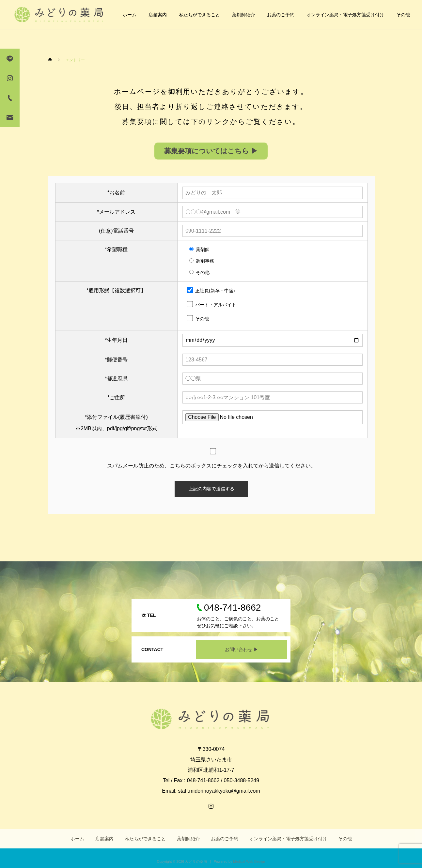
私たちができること (199, 15)
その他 (403, 15)
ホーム (130, 15)
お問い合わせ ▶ (242, 649)
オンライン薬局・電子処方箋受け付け (345, 15)
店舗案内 (158, 15)
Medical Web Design (249, 861)
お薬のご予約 (281, 15)
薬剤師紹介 (243, 15)
